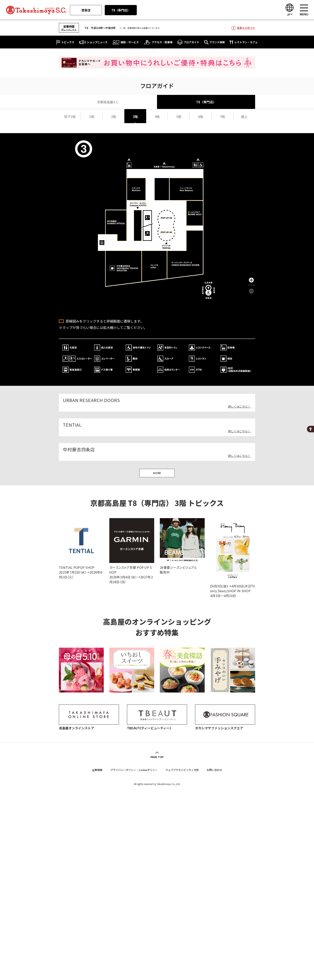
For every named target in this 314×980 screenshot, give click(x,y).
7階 (222, 117)
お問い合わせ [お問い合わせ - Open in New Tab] (214, 769)
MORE (157, 473)
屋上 (244, 117)
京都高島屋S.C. (108, 102)
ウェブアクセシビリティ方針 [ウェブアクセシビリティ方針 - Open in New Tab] (182, 769)
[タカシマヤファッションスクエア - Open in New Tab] (225, 725)
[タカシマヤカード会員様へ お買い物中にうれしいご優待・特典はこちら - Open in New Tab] (157, 66)
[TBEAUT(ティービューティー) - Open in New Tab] (157, 725)
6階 (201, 117)
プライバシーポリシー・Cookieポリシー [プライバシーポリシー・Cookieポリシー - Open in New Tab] (134, 769)
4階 (157, 117)
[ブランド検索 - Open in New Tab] (214, 42)
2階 (113, 117)
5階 (179, 117)
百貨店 (86, 10)
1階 (92, 117)
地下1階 (70, 117)
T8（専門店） (121, 10)
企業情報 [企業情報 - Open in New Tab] (97, 769)
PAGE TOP (157, 757)
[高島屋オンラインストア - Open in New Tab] (89, 725)
